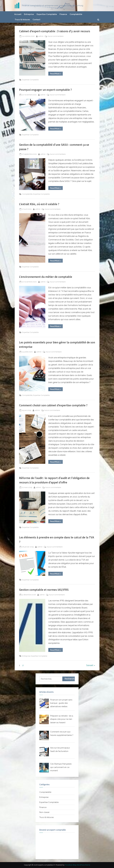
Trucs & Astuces (22, 20)
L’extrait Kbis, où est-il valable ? (39, 204)
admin (41, 36)
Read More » (56, 74)
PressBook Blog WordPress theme (77, 865)
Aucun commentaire (55, 36)
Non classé (44, 812)
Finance (63, 14)
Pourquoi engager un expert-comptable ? (45, 90)
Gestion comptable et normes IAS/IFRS (44, 590)
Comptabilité (76, 14)
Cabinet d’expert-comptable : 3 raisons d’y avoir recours (55, 31)
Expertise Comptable (47, 14)
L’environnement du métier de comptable (46, 277)
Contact (36, 20)
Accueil (18, 14)
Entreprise (29, 14)
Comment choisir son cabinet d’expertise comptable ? (53, 405)
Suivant (90, 665)
